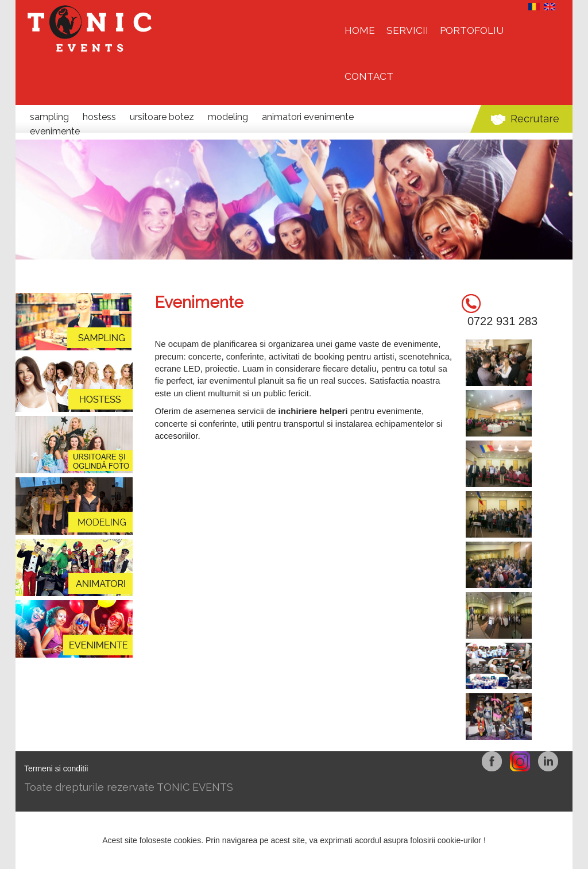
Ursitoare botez (163, 117)
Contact (369, 76)
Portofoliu (472, 30)
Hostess (100, 117)
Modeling (229, 117)
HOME (360, 30)
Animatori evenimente (308, 117)
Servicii (407, 30)
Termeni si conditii (56, 768)
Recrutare (535, 119)
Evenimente (55, 131)
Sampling (51, 117)
